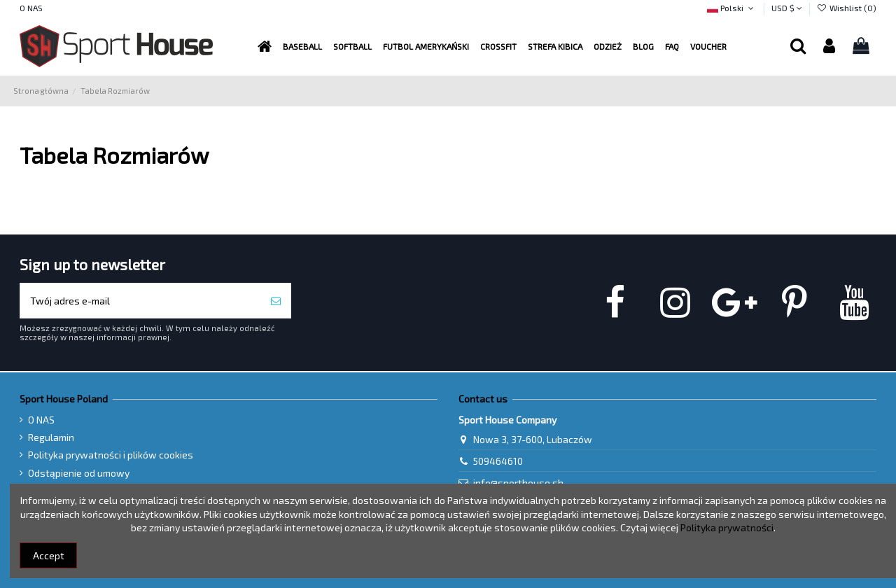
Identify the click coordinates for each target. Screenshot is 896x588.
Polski (731, 8)
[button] (426, 46)
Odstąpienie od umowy (79, 473)
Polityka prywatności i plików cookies (111, 455)
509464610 (498, 461)
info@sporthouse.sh (518, 483)
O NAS (31, 8)
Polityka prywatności (727, 527)
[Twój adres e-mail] (141, 301)
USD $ (787, 8)
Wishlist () (847, 8)
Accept (49, 555)
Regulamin (51, 437)
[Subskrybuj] (276, 301)
